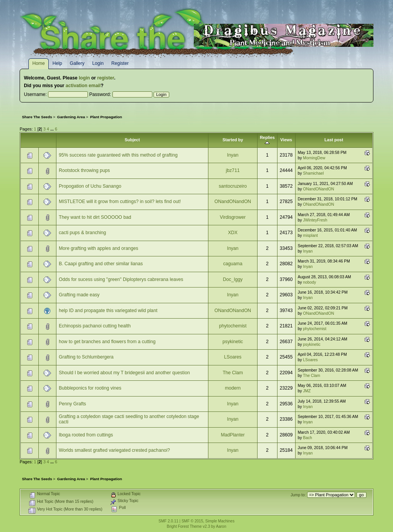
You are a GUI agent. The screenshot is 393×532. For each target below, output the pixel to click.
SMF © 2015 (192, 521)
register (106, 78)
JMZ (307, 391)
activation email (83, 86)
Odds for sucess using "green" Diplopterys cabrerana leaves (121, 279)
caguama (233, 264)
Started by (233, 140)
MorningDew (314, 158)
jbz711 (233, 170)
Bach (308, 438)
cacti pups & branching (82, 233)
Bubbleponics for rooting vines (90, 388)
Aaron (221, 526)
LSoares (233, 357)
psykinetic (233, 342)
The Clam (233, 373)
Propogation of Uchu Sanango (90, 186)
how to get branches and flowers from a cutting (107, 342)
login (84, 78)
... (53, 129)
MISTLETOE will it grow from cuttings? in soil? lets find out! (120, 202)
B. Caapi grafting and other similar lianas (101, 264)
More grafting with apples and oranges (98, 248)
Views (286, 140)
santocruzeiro (233, 186)
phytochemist (233, 326)
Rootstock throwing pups (84, 170)
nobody (310, 282)
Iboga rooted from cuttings (86, 435)
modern (233, 388)
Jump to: (298, 495)
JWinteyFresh (315, 220)
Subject (132, 140)
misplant (310, 235)
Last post (334, 140)
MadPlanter (233, 435)
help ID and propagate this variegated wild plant (108, 311)
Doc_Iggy (233, 279)
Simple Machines (220, 521)
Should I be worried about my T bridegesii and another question (124, 373)
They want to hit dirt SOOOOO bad (95, 217)
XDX (233, 233)
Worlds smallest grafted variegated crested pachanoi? (114, 450)
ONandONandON (319, 189)
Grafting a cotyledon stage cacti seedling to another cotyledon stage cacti (129, 419)
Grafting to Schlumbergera (86, 357)
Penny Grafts (72, 404)
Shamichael (314, 173)
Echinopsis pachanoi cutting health (95, 326)
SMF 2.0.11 (168, 521)
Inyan (233, 155)
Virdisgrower (233, 217)
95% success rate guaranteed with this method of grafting (118, 155)
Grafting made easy (79, 295)
